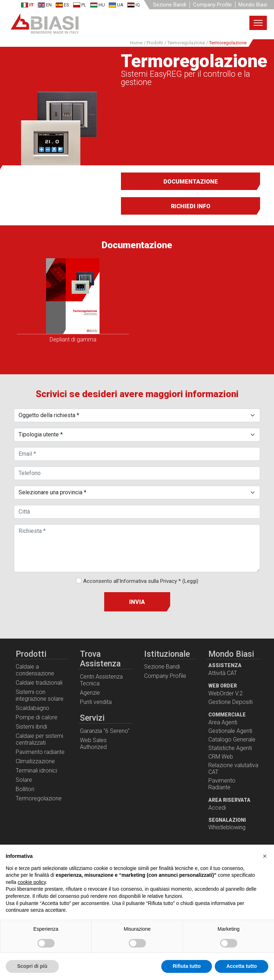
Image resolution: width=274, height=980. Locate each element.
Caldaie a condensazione (35, 670)
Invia (137, 602)
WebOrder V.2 (225, 693)
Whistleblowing (227, 827)
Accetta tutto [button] (242, 966)
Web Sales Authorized (93, 744)
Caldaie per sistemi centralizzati (39, 739)
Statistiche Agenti (230, 748)
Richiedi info (191, 206)
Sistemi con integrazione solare (40, 695)
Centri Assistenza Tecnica (101, 680)
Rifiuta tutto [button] (187, 966)
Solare (24, 780)
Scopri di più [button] (32, 966)
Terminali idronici (36, 771)
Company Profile (212, 5)
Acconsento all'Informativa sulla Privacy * (141, 581)
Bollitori (25, 789)
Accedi (217, 808)
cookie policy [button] (32, 882)
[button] (265, 856)
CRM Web (221, 757)
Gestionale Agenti (230, 731)
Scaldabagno (32, 708)
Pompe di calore (37, 717)
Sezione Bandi (170, 5)
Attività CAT (223, 673)
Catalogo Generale (232, 739)
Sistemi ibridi (31, 727)
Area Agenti (223, 722)
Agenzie (90, 693)
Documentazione (191, 182)
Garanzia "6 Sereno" (105, 731)
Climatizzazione (35, 761)
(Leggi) (190, 581)
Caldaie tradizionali (39, 683)
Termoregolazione (39, 798)
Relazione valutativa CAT (233, 769)
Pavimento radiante (40, 752)
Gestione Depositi (230, 702)
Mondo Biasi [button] (253, 5)
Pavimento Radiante (222, 784)
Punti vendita (96, 702)
